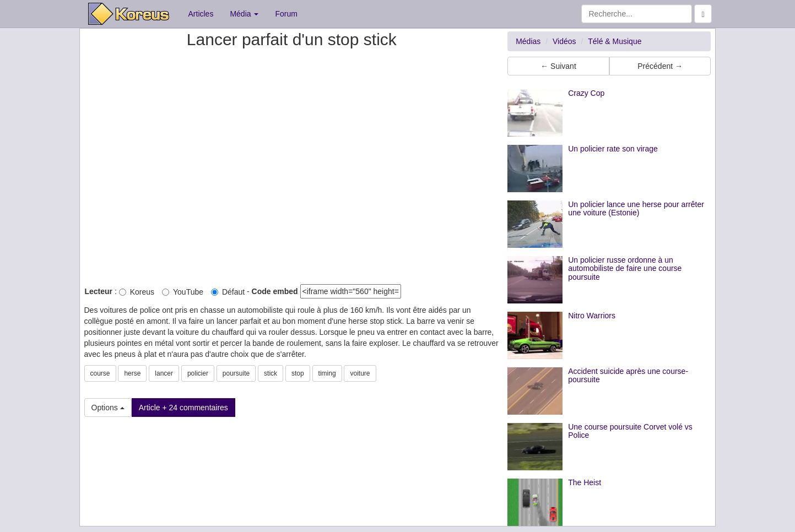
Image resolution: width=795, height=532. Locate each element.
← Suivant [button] (558, 66)
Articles (201, 14)
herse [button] (132, 373)
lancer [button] (164, 373)
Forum (286, 14)
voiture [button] (360, 373)
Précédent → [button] (660, 66)
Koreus (137, 292)
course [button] (100, 373)
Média (244, 14)
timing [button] (327, 373)
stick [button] (271, 373)
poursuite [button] (236, 373)
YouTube (183, 292)
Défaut (228, 292)
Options (108, 408)
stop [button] (298, 373)
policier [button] (198, 373)
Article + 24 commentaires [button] (183, 408)
